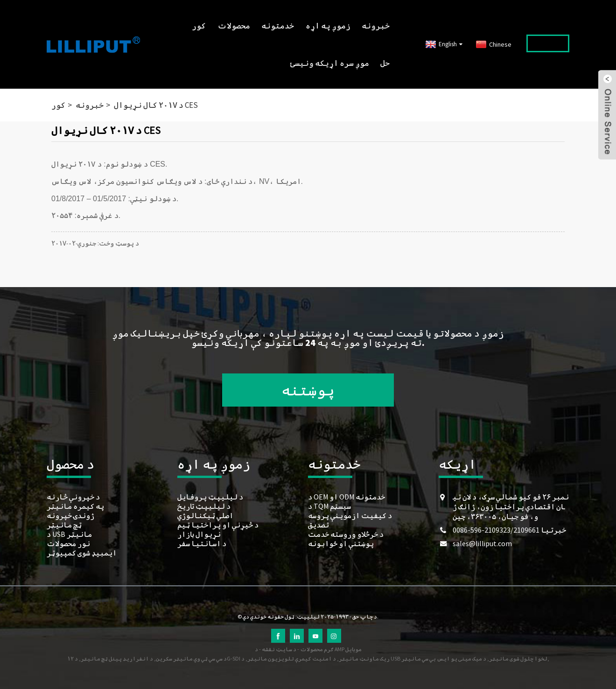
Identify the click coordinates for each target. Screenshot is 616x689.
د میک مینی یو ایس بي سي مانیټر (444, 658)
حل (385, 63)
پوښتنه (308, 390)
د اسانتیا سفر (202, 543)
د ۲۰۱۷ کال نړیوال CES (156, 105)
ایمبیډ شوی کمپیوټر (82, 553)
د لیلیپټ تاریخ (204, 506)
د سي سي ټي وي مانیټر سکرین (191, 658)
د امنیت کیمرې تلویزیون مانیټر (292, 658)
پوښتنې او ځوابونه (341, 543)
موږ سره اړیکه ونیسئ (330, 63)
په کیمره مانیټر (75, 506)
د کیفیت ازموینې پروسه (350, 515)
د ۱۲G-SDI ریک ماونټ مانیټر (228, 658)
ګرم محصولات (317, 649)
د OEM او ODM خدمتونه (346, 497)
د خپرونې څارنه (73, 497)
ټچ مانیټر (64, 525)
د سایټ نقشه (279, 649)
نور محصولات (68, 543)
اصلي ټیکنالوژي (205, 515)
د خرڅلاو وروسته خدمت (346, 534)
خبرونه (376, 26)
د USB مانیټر (69, 534)
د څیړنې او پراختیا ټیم (218, 525)
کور (199, 26)
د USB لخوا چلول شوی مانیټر (394, 658)
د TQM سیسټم (329, 506)
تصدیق (318, 525)
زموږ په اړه (328, 26)
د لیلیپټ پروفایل (210, 497)
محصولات (234, 26)
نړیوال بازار (199, 534)
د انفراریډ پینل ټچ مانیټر (117, 658)
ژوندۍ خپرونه (70, 515)
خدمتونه (278, 26)
